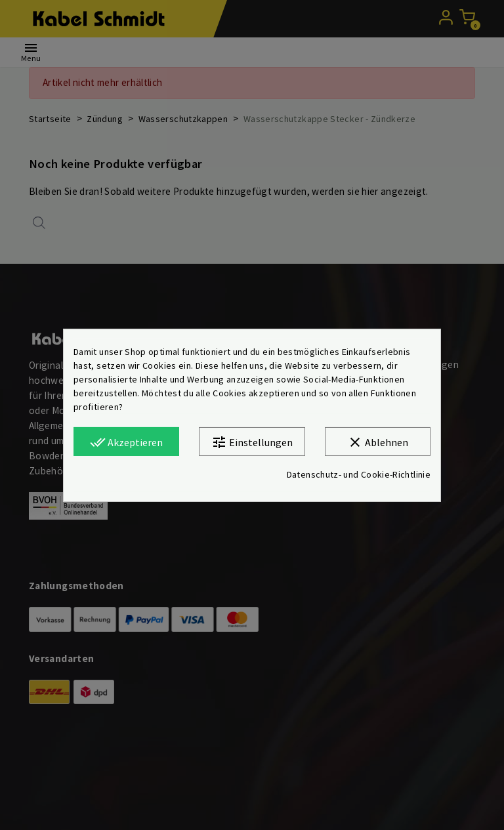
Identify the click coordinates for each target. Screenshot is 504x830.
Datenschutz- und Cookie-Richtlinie (359, 474)
